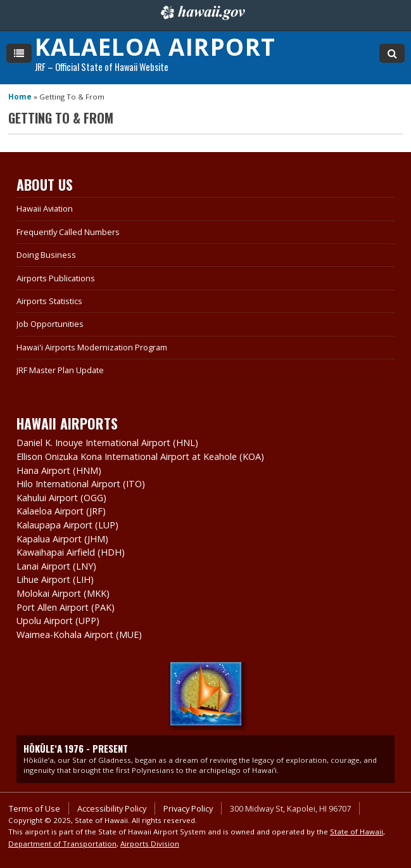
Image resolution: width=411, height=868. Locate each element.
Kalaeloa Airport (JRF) (61, 511)
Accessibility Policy (112, 808)
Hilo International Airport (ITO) (81, 484)
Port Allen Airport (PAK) (66, 607)
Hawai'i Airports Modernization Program (92, 347)
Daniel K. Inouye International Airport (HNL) (107, 443)
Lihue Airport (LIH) (55, 579)
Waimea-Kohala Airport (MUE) (79, 635)
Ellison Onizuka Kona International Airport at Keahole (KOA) (140, 456)
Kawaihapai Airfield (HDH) (71, 552)
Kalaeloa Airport (155, 47)
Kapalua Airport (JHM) (62, 539)
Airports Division (150, 844)
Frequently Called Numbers (68, 232)
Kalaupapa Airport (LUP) (67, 525)
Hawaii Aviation (45, 208)
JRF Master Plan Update (60, 370)
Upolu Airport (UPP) (58, 621)
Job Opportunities (50, 324)
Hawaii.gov (202, 13)
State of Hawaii (357, 832)
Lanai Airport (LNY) (56, 566)
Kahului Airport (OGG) (61, 498)
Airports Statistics (49, 301)
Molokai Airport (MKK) (63, 593)
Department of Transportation (62, 844)
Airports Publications (56, 278)
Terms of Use (35, 808)
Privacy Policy (188, 808)
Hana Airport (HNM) (59, 470)
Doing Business (46, 255)
